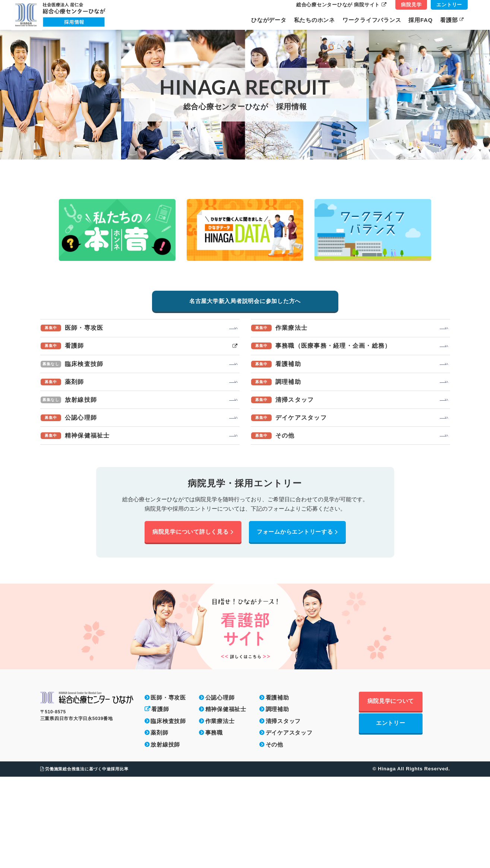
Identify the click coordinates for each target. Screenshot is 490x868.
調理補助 (277, 801)
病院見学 (411, 5)
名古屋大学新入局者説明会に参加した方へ (245, 385)
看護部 (452, 20)
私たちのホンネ (314, 20)
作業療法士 (220, 812)
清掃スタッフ (283, 812)
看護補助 (277, 789)
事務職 (214, 824)
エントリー (449, 5)
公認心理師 (220, 789)
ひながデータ (269, 20)
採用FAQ (421, 20)
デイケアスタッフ (289, 824)
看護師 (160, 801)
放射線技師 (165, 836)
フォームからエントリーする (297, 623)
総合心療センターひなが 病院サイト (341, 5)
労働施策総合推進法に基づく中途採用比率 (84, 860)
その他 (274, 836)
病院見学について (404, 793)
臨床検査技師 (168, 812)
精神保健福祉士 (226, 801)
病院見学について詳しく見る (193, 623)
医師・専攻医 (168, 789)
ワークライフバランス (372, 20)
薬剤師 (159, 824)
